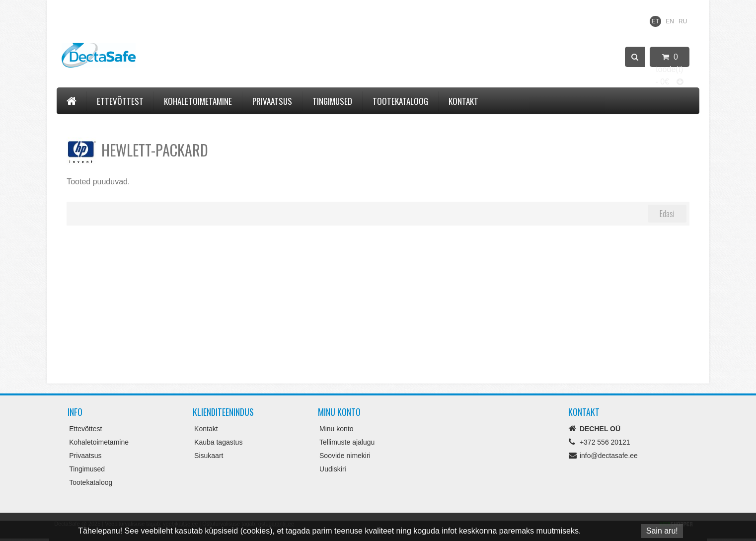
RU (683, 21)
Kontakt (463, 101)
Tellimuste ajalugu (347, 442)
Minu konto (336, 429)
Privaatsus (272, 101)
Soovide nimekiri (345, 456)
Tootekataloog (400, 101)
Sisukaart (209, 456)
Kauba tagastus (218, 442)
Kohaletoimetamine (198, 101)
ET (655, 21)
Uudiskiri (333, 469)
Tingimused (332, 101)
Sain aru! (662, 531)
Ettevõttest (120, 101)
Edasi (667, 214)
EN (670, 21)
